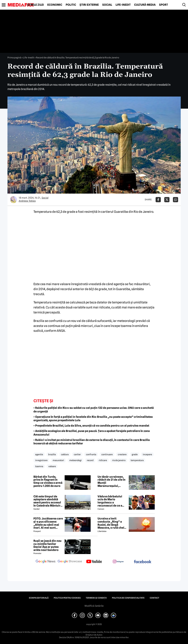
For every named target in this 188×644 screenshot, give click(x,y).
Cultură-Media (145, 5)
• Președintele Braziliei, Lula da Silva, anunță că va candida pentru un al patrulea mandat (91, 426)
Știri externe (89, 5)
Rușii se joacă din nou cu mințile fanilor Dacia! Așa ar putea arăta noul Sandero (47, 545)
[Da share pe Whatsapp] (176, 200)
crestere (122, 454)
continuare (107, 454)
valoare (52, 466)
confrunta (91, 454)
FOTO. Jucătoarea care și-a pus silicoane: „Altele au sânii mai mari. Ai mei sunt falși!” (48, 523)
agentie (39, 454)
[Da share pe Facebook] (158, 200)
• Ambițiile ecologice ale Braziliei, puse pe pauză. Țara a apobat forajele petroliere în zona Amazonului (92, 433)
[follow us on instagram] (118, 562)
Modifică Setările (94, 606)
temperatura (137, 460)
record (90, 460)
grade (135, 454)
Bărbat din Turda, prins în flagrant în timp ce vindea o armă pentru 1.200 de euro (48, 481)
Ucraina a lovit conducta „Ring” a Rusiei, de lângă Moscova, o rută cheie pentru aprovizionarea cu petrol (112, 523)
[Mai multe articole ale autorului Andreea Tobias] (14, 200)
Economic (55, 5)
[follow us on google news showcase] (70, 562)
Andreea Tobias (27, 201)
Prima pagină (14, 58)
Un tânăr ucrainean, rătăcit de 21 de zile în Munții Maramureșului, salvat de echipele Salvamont (112, 481)
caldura (65, 454)
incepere (147, 454)
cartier (77, 454)
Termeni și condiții (96, 598)
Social (107, 5)
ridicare (103, 460)
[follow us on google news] (46, 562)
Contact (154, 598)
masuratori (58, 460)
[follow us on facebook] (143, 562)
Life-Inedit (123, 5)
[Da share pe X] (167, 200)
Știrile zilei (36, 5)
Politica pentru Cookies (67, 598)
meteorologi (75, 460)
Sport (163, 5)
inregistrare (41, 460)
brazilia (52, 454)
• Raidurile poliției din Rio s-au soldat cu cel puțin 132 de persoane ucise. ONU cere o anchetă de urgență (94, 410)
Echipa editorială (39, 598)
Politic (71, 5)
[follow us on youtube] (94, 562)
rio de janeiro (119, 460)
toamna (39, 466)
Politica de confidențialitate (128, 598)
